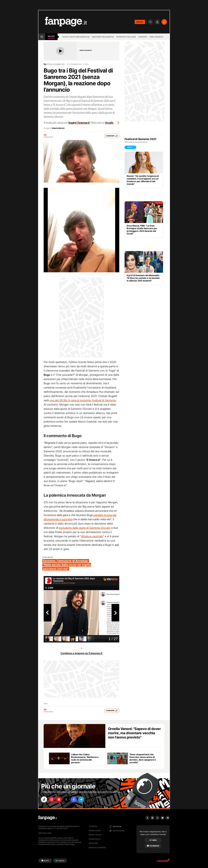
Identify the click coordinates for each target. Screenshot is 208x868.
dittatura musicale (92, 536)
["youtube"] (59, 799)
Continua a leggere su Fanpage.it (81, 653)
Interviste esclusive (126, 37)
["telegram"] (81, 799)
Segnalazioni (95, 830)
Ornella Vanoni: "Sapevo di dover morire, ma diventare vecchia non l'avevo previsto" (134, 733)
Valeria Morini (58, 128)
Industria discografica (103, 37)
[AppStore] (45, 861)
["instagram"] (51, 799)
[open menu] (42, 37)
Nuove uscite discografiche (76, 37)
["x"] (66, 799)
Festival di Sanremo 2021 (56, 64)
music (51, 36)
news (46, 704)
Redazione (93, 843)
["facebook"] (74, 799)
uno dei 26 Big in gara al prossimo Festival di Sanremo (83, 400)
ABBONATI (140, 22)
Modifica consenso (97, 847)
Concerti (143, 37)
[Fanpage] (48, 818)
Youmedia (93, 826)
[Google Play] (60, 861)
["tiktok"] (44, 799)
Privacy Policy (95, 835)
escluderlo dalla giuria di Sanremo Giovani (85, 528)
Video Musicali (156, 37)
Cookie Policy (95, 839)
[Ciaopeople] (163, 861)
